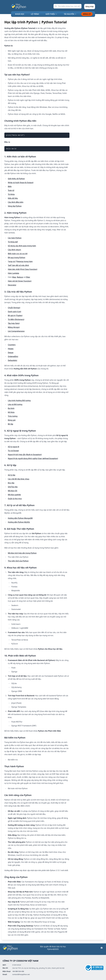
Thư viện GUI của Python (18, 561)
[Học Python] (19, 6)
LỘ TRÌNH (35, 14)
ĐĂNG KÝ (87, 14)
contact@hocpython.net (21, 974)
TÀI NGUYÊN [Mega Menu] (70, 14)
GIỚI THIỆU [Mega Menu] (51, 14)
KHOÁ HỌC (20, 14)
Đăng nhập (90, 6)
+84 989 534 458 (18, 971)
